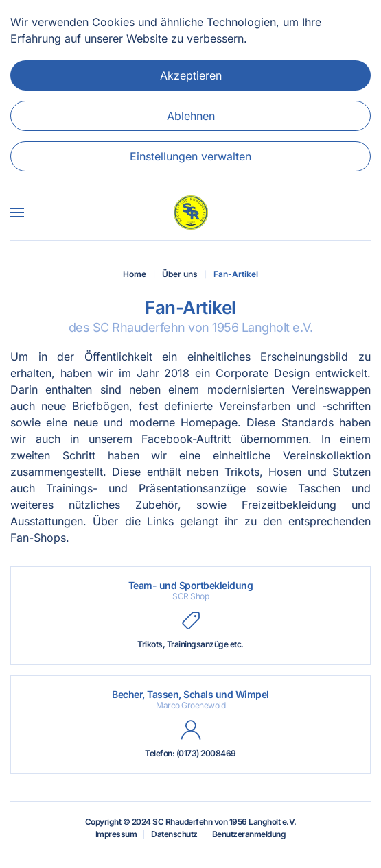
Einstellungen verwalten (190, 156)
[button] (17, 213)
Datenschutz (174, 834)
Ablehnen (191, 116)
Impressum (116, 834)
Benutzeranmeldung (249, 834)
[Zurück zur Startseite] (191, 213)
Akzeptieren (191, 75)
